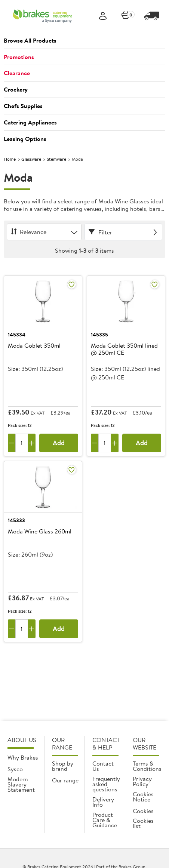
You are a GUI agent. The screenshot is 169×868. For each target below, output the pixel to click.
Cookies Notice (143, 797)
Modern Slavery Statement (21, 784)
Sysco (15, 769)
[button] (84, 41)
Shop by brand (63, 766)
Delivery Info (103, 802)
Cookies (143, 811)
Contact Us (103, 766)
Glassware (31, 159)
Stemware (56, 159)
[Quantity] (22, 443)
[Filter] (123, 232)
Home (10, 159)
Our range (65, 780)
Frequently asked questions (106, 784)
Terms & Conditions (147, 766)
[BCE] (42, 16)
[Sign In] (103, 16)
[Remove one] (12, 443)
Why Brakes (23, 757)
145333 (16, 520)
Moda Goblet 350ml (34, 346)
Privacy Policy (142, 781)
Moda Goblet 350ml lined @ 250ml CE (124, 349)
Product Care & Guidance (105, 820)
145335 (99, 335)
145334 (17, 335)
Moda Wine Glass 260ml (40, 532)
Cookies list (143, 823)
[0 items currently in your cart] (126, 16)
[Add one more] (32, 443)
